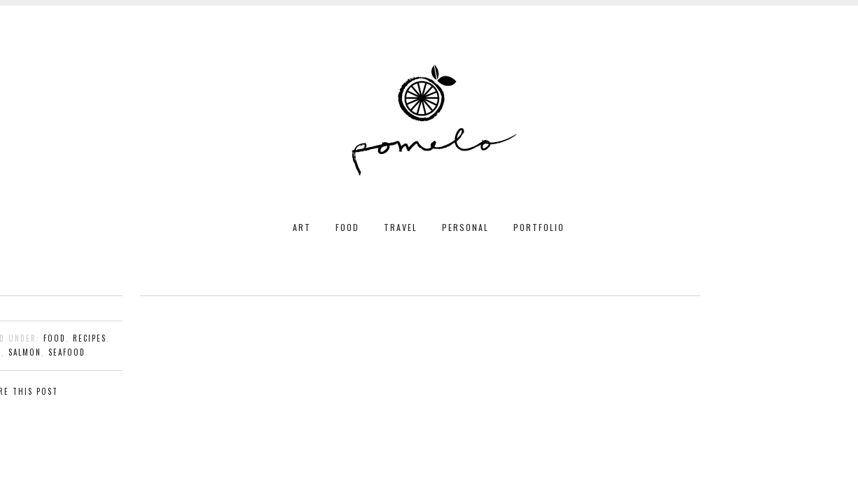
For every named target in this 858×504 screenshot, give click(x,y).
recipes (90, 338)
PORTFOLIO (539, 227)
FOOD (347, 227)
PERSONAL (465, 227)
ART (302, 227)
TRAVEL (401, 227)
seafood (67, 352)
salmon (25, 352)
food (55, 338)
